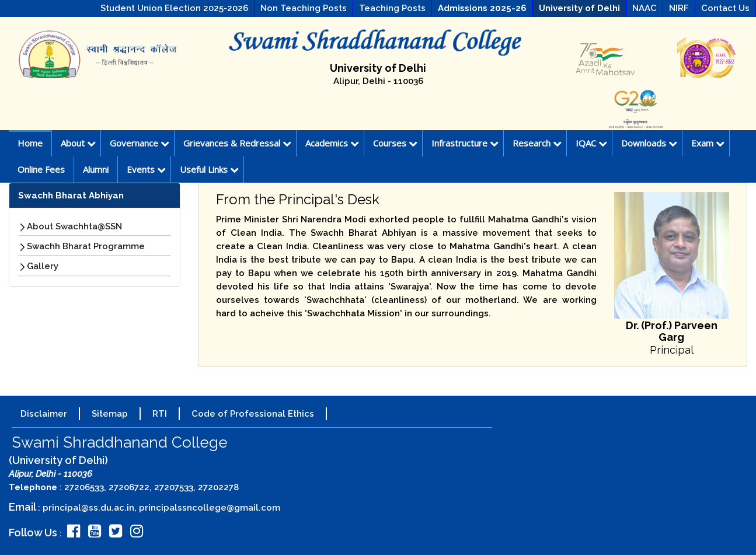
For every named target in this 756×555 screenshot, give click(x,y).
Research (537, 143)
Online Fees (41, 169)
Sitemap (110, 414)
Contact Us (725, 8)
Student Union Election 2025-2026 (174, 8)
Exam (708, 143)
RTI (160, 414)
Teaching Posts (392, 8)
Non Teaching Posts (304, 8)
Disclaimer (44, 414)
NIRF (679, 8)
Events (146, 169)
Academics (332, 143)
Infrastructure (465, 143)
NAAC (644, 8)
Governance (140, 143)
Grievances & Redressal (237, 143)
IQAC (591, 143)
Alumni (96, 169)
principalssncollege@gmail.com (210, 508)
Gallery (43, 266)
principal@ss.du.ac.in (88, 508)
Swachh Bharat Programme (86, 246)
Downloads (649, 143)
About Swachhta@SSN (74, 226)
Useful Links (209, 169)
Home (30, 143)
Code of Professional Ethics (253, 414)
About (78, 143)
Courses (395, 143)
